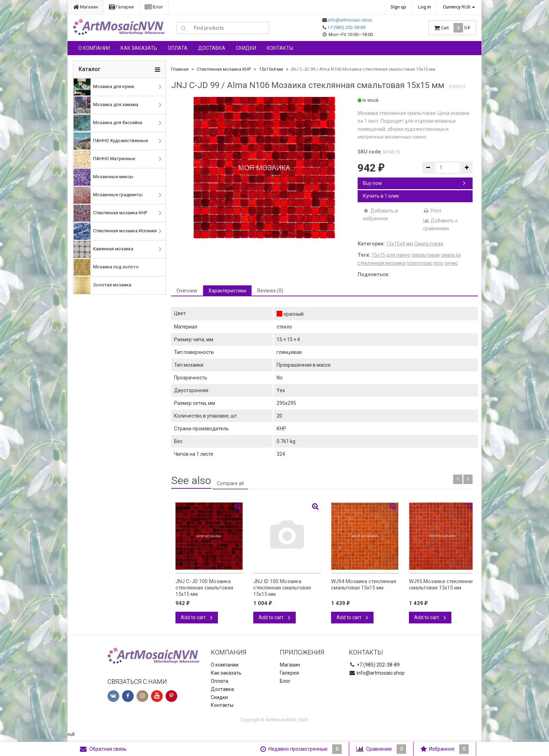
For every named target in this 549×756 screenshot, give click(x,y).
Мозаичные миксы (103, 177)
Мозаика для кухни (104, 87)
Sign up (398, 7)
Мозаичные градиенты (108, 195)
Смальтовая (429, 244)
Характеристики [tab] (227, 291)
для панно (398, 255)
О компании (94, 48)
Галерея (121, 7)
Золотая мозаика (102, 285)
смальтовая (426, 255)
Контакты (280, 48)
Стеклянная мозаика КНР (110, 213)
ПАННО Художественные (111, 141)
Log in (424, 7)
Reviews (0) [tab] (270, 291)
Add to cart (197, 617)
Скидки (246, 48)
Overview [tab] (187, 291)
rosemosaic (420, 263)
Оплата (178, 48)
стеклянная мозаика (382, 263)
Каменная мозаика (103, 249)
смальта (451, 255)
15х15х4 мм (271, 69)
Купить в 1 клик (381, 196)
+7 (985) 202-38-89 (346, 27)
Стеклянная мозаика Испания (115, 231)
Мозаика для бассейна (108, 123)
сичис (451, 263)
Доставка (212, 48)
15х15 (378, 255)
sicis (438, 263)
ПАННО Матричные (104, 159)
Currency (457, 7)
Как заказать (139, 48)
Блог (154, 7)
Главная (180, 69)
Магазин (86, 7)
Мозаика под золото (106, 267)
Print (432, 211)
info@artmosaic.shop (350, 20)
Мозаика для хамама (106, 105)
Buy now (414, 183)
